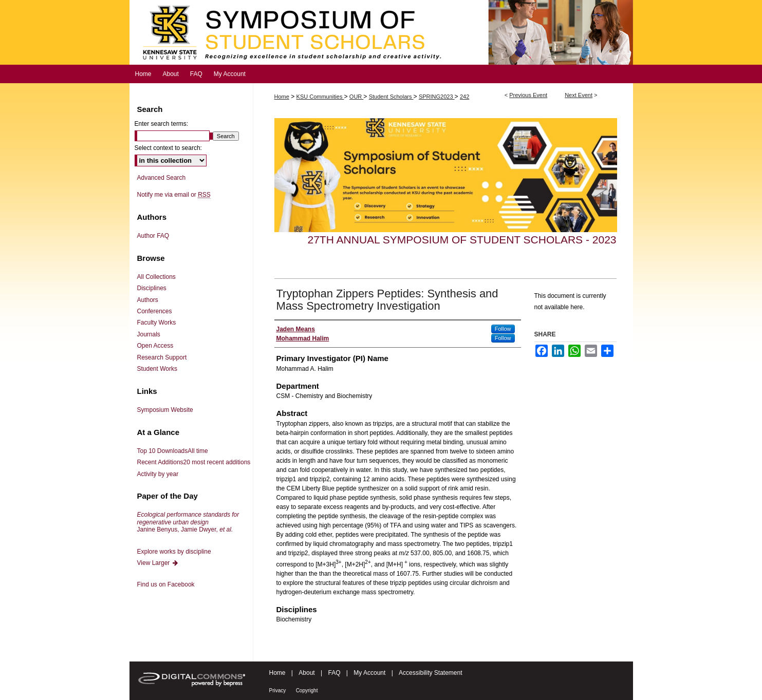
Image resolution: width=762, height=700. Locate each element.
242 (464, 97)
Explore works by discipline (174, 552)
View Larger (158, 563)
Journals (149, 334)
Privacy (278, 690)
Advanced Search (162, 178)
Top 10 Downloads (173, 451)
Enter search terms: (162, 124)
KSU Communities (320, 97)
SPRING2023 (437, 97)
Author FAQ (153, 236)
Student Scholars (391, 97)
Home (282, 97)
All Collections (156, 277)
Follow (503, 329)
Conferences (155, 311)
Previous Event (528, 95)
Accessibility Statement (430, 673)
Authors (148, 300)
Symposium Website (165, 410)
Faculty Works (157, 323)
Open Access (155, 346)
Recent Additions (194, 462)
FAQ (334, 673)
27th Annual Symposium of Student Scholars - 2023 (462, 240)
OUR (357, 97)
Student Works (157, 369)
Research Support (162, 357)
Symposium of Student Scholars (381, 32)
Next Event (579, 95)
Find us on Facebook (166, 584)
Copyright (307, 690)
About (306, 673)
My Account (369, 673)
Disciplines (152, 288)
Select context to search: (168, 148)
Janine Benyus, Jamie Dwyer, (188, 522)
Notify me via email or (174, 195)
